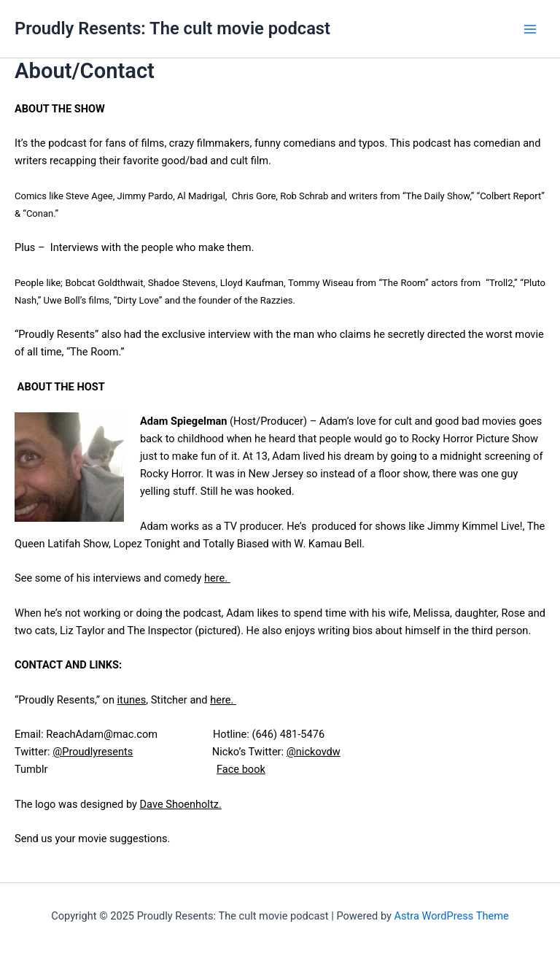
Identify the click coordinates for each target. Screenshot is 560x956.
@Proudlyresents (93, 752)
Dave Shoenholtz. (181, 804)
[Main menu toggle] (530, 29)
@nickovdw (314, 752)
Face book (241, 769)
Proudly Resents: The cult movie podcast (172, 28)
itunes (132, 700)
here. (217, 578)
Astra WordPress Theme (452, 916)
